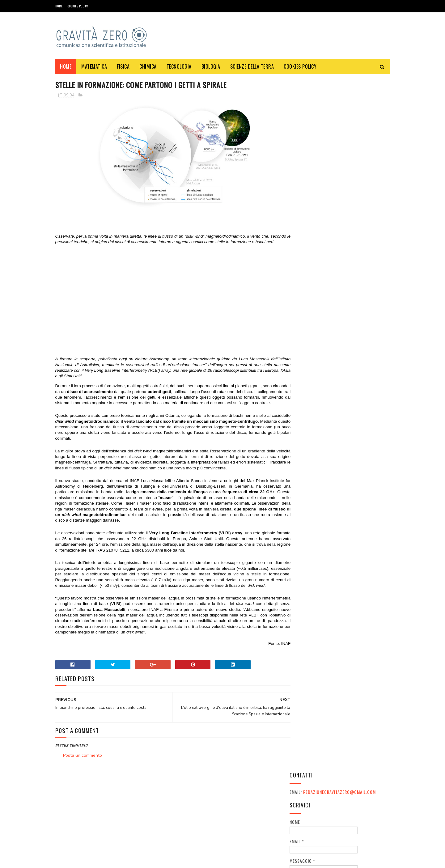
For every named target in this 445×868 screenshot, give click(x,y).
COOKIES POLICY (78, 6)
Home (59, 6)
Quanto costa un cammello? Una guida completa (357, 391)
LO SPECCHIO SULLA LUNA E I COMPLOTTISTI (354, 475)
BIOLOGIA (211, 66)
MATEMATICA (94, 66)
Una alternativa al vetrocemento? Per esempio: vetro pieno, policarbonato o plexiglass (357, 510)
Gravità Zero (95, 860)
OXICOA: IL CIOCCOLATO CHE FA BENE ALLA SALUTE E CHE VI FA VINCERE (356, 422)
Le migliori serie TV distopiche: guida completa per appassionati (356, 338)
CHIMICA (148, 66)
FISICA (123, 66)
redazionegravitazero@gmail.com (339, 100)
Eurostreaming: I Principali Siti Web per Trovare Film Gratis (356, 247)
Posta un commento (83, 773)
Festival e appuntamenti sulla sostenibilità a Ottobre (352, 450)
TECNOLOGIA (179, 66)
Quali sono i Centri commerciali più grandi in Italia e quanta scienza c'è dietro (354, 279)
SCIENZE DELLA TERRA (252, 66)
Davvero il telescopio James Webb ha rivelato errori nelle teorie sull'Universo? (357, 310)
